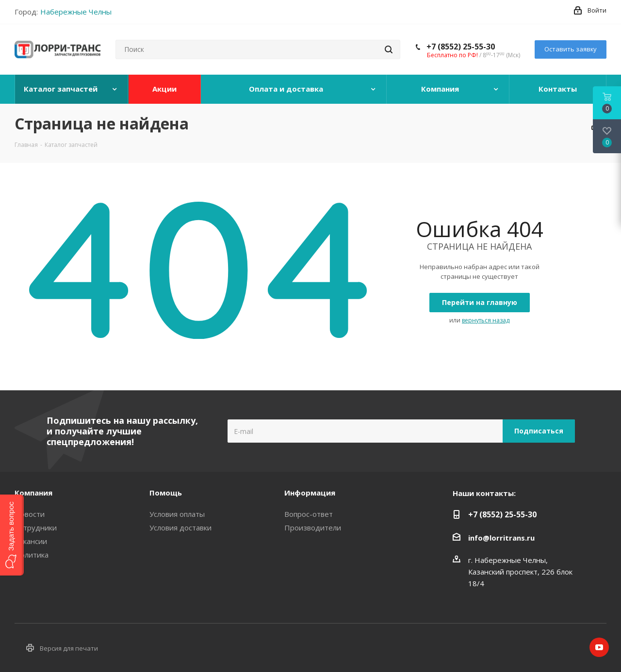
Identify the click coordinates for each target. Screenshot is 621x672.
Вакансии (31, 541)
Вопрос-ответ (309, 514)
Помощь (166, 493)
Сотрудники (36, 528)
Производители (313, 528)
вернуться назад (486, 320)
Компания (33, 493)
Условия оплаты (177, 514)
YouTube (599, 647)
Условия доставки (180, 528)
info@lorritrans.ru (501, 538)
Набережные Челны (76, 12)
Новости (30, 514)
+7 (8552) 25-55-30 (461, 47)
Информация (310, 493)
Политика (32, 555)
